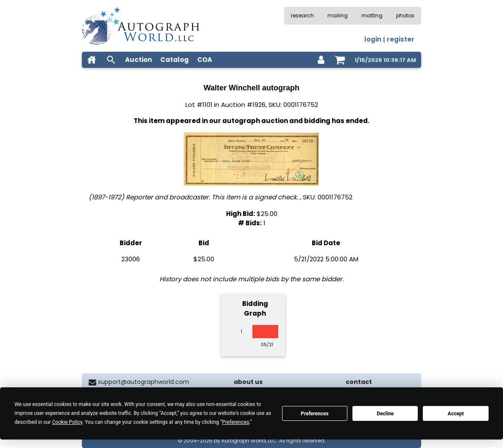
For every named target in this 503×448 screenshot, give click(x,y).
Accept (456, 414)
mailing (338, 15)
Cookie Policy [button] (67, 422)
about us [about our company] (248, 382)
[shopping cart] (340, 60)
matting (372, 15)
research (302, 15)
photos (405, 15)
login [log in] (373, 39)
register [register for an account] (401, 39)
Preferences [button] (236, 422)
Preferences (315, 414)
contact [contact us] (359, 382)
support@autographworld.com (144, 382)
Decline (385, 414)
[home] (92, 60)
